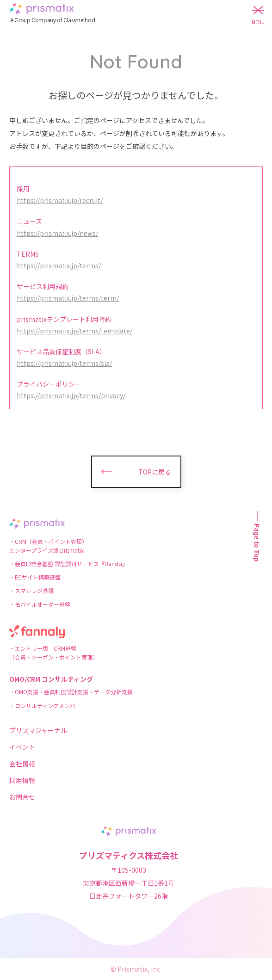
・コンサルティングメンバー (45, 706)
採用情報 (22, 780)
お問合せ (22, 797)
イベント (22, 747)
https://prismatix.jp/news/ (57, 233)
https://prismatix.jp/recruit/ (60, 200)
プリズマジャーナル (38, 730)
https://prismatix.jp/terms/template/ (74, 331)
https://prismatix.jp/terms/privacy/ (71, 395)
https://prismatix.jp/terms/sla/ (64, 363)
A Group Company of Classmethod (53, 20)
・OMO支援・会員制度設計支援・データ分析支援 (71, 692)
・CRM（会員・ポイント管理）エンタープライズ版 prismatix (48, 546)
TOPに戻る (155, 472)
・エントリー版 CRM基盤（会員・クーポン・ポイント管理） (54, 653)
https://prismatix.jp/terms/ (59, 265)
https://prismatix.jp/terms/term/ (68, 298)
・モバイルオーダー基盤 (40, 604)
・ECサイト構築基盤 (35, 577)
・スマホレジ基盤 (31, 590)
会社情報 (22, 764)
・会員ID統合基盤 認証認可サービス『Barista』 (68, 564)
